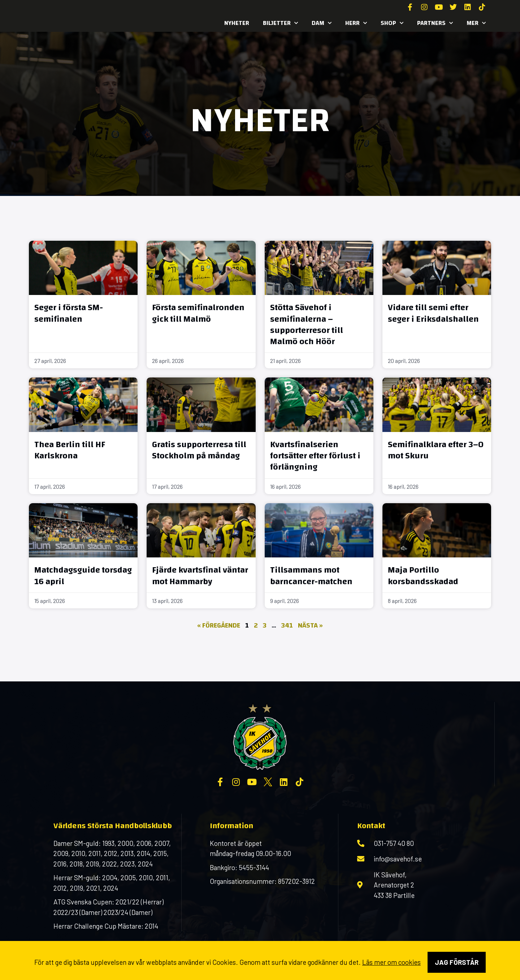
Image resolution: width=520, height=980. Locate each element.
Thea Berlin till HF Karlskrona (70, 450)
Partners (435, 23)
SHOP (392, 23)
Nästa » (310, 626)
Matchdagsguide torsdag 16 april (83, 576)
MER (476, 23)
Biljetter (280, 23)
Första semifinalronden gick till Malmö (198, 313)
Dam (322, 23)
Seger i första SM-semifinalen (69, 313)
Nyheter (237, 23)
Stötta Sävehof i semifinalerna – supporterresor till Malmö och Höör (307, 325)
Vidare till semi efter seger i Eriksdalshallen (433, 313)
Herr (356, 23)
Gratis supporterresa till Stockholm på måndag (199, 450)
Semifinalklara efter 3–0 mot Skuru (436, 450)
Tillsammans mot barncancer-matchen (311, 576)
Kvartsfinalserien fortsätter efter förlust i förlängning (315, 456)
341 (287, 626)
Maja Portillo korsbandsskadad (423, 576)
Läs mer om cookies (391, 962)
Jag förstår (457, 962)
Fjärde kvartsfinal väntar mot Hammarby (200, 576)
